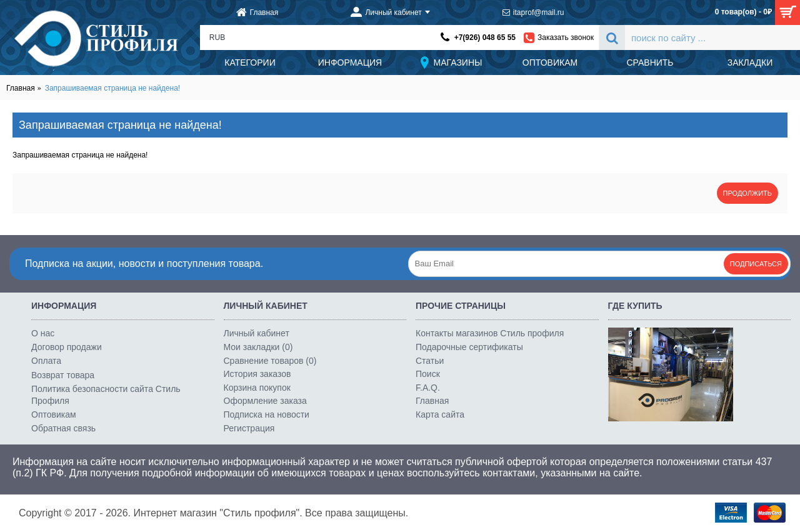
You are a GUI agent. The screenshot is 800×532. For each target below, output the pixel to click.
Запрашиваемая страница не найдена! (112, 88)
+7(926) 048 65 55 (485, 38)
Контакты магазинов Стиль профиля (490, 333)
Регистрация (249, 428)
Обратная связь (63, 428)
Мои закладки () (258, 347)
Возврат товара (63, 375)
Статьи (430, 361)
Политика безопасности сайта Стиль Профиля (106, 395)
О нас (43, 333)
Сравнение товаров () (270, 361)
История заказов (257, 374)
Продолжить (747, 193)
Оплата (46, 361)
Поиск (428, 374)
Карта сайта (440, 414)
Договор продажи (67, 347)
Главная (21, 88)
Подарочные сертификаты (469, 347)
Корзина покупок (257, 388)
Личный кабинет (257, 333)
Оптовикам (54, 414)
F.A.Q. (428, 388)
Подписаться (756, 264)
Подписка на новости (267, 414)
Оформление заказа (265, 401)
